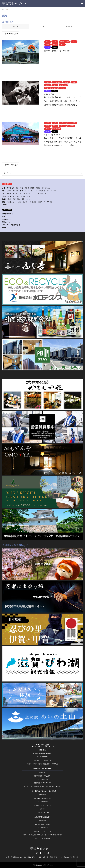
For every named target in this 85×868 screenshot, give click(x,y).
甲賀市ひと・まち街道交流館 (42, 769)
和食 (21, 191)
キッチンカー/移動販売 (38, 191)
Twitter (37, 853)
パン (30, 202)
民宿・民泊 (16, 199)
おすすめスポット (8, 214)
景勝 (10, 196)
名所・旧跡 (15, 188)
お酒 (26, 202)
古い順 (42, 27)
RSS (48, 853)
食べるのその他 (52, 191)
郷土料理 (16, 191)
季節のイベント (7, 222)
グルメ (4, 217)
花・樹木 (27, 196)
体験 (8, 194)
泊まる (4, 199)
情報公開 (75, 857)
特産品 (4, 228)
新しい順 (16, 27)
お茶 (8, 202)
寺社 (21, 188)
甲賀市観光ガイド (43, 849)
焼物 (35, 202)
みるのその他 (46, 188)
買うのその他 (48, 202)
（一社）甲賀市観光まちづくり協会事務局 (42, 791)
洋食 (10, 191)
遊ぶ (4, 194)
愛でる (4, 196)
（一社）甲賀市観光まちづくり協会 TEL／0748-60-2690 (23, 857)
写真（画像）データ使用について (60, 857)
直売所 (40, 202)
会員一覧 (45, 857)
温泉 (23, 199)
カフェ (27, 191)
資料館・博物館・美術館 (32, 188)
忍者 (8, 188)
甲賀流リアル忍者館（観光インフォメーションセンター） (42, 746)
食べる (4, 191)
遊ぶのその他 (42, 194)
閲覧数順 (69, 27)
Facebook (41, 853)
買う (4, 202)
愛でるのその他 (18, 196)
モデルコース (7, 219)
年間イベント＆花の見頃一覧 (11, 225)
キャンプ (14, 194)
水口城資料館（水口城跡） (42, 817)
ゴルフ (34, 194)
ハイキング (22, 194)
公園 (29, 194)
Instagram (44, 853)
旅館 (10, 199)
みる (4, 188)
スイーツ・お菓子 (17, 202)
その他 (4, 205)
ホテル (28, 199)
